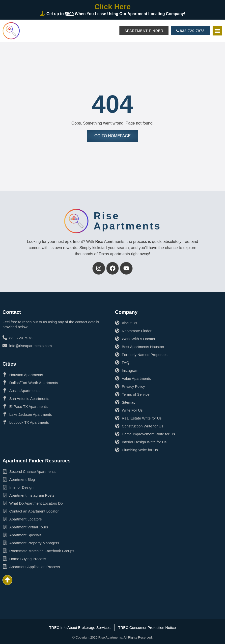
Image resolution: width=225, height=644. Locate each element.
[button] (217, 31)
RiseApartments (127, 221)
